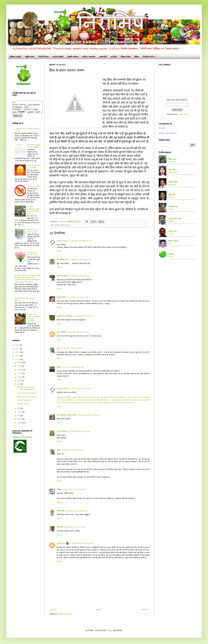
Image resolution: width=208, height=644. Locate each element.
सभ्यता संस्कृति (58, 57)
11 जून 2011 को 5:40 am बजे (80, 241)
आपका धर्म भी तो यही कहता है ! (27, 395)
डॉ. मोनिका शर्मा (63, 260)
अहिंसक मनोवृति (15, 57)
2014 (18, 351)
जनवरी (20, 425)
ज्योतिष (171, 221)
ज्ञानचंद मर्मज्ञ (62, 276)
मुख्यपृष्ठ (98, 610)
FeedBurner (183, 114)
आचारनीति (103, 57)
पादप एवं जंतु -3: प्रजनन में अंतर (33, 256)
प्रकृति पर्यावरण (73, 57)
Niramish (162, 128)
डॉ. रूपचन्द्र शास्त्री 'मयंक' (66, 415)
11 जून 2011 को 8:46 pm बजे (72, 367)
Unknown (63, 221)
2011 (18, 362)
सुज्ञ (58, 348)
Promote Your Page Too (168, 133)
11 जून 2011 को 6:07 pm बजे (78, 332)
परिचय (170, 257)
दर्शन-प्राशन (172, 185)
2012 (18, 358)
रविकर (59, 490)
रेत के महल (172, 162)
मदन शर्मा (60, 527)
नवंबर (19, 368)
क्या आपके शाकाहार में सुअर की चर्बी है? (34, 148)
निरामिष (171, 254)
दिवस (59, 367)
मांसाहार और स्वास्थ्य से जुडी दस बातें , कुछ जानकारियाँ (34, 320)
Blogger (110, 630)
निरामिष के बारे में (149, 57)
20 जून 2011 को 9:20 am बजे (75, 527)
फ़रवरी (20, 421)
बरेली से (171, 209)
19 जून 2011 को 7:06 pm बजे (76, 511)
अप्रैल (20, 414)
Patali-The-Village (64, 316)
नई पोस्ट (53, 610)
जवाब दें (59, 251)
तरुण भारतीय (61, 332)
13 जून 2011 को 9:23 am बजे (72, 450)
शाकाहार (67, 225)
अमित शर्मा (172, 197)
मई (19, 411)
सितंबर (20, 376)
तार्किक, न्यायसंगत (89, 57)
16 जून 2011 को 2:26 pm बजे (74, 490)
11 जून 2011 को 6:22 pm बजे (72, 348)
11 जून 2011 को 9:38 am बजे (80, 260)
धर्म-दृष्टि (114, 57)
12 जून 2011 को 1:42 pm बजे (79, 431)
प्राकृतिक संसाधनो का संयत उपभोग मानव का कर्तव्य (26, 391)
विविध (137, 57)
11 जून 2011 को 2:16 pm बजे (78, 297)
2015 (18, 347)
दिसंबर (20, 365)
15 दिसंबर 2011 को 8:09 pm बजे (82, 543)
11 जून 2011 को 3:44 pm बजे (84, 316)
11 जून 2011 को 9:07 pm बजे (80, 389)
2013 (18, 355)
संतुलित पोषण (30, 57)
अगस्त (20, 379)
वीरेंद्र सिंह (60, 511)
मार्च (19, 418)
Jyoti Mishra (62, 431)
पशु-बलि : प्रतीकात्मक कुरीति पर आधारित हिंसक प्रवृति (34, 212)
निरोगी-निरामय (44, 57)
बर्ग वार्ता (171, 234)
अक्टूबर (20, 372)
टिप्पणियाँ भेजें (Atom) (65, 614)
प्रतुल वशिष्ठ (61, 297)
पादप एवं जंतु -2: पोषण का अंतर (33, 233)
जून (19, 386)
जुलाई (20, 383)
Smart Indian (62, 241)
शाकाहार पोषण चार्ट (23, 406)
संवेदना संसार (173, 172)
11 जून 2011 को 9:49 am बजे (79, 276)
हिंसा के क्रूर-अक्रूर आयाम (26, 399)
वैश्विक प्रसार (126, 57)
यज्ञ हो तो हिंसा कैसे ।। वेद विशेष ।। (34, 169)
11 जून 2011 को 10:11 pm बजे (89, 415)
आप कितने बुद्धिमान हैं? (24, 403)
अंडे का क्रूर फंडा (33, 188)
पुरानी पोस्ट (145, 610)
